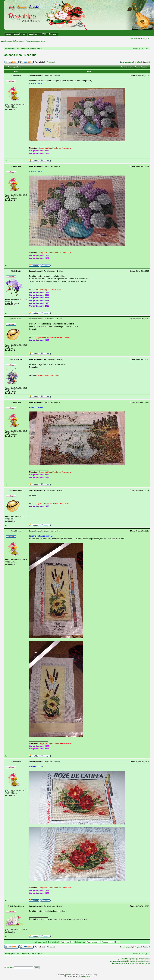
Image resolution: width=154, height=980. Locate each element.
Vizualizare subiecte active (35, 41)
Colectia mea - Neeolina (20, 55)
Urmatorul (146, 62)
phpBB (67, 975)
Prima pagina (9, 49)
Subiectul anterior (127, 67)
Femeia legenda (37, 49)
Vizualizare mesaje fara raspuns (13, 41)
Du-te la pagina (126, 62)
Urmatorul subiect (141, 67)
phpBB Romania (85, 976)
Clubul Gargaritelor (23, 49)
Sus (6, 161)
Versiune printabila (14, 67)
